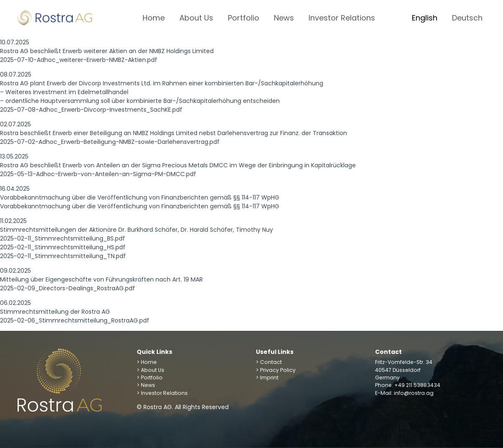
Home (154, 18)
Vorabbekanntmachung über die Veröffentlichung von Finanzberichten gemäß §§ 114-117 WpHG (140, 206)
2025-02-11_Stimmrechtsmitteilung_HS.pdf (63, 247)
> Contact (269, 362)
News (284, 18)
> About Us (151, 370)
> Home (147, 362)
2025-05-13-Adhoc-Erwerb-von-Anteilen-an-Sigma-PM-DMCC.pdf (98, 174)
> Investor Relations (162, 393)
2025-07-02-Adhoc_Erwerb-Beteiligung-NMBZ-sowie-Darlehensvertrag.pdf (110, 142)
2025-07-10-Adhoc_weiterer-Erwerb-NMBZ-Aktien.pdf (79, 60)
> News (146, 385)
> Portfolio (150, 378)
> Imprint (267, 378)
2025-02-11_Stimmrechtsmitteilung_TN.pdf (63, 256)
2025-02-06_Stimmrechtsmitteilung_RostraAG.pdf (75, 320)
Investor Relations (342, 18)
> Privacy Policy (276, 370)
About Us (196, 18)
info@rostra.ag (414, 393)
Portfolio (244, 18)
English (425, 18)
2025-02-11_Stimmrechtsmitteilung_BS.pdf (63, 238)
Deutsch (467, 18)
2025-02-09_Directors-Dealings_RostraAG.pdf (68, 288)
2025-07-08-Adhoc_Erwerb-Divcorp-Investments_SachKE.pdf (91, 110)
